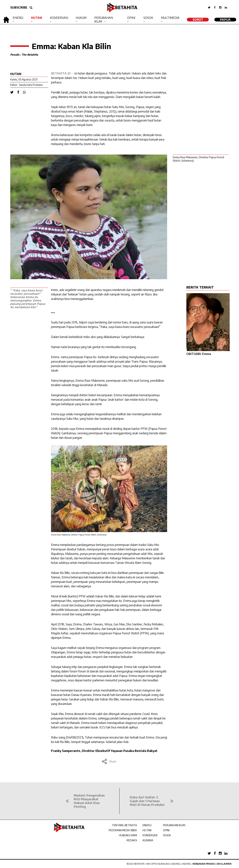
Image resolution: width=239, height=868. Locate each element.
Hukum (81, 18)
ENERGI (147, 825)
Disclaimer (224, 864)
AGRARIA (148, 840)
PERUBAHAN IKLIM (174, 825)
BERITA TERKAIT (200, 287)
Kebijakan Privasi (204, 864)
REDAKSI (132, 840)
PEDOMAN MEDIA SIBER (123, 830)
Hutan (37, 18)
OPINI (166, 830)
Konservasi (59, 18)
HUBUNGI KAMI (128, 835)
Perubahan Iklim (104, 20)
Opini (131, 18)
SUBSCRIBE (19, 7)
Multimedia (170, 18)
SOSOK (167, 835)
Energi (18, 18)
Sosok (148, 18)
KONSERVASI (150, 835)
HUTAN (147, 830)
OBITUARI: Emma (199, 354)
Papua (225, 20)
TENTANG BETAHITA (124, 825)
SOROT (198, 20)
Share (109, 761)
